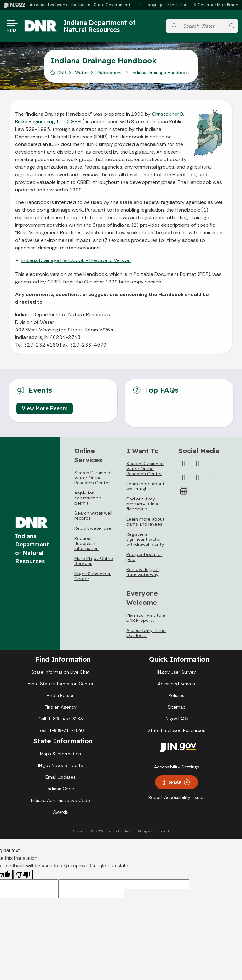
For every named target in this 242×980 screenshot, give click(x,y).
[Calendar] (184, 493)
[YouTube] (184, 480)
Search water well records (93, 518)
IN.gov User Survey (177, 674)
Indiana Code (60, 791)
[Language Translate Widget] (164, 5)
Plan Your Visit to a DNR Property (146, 620)
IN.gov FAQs (177, 721)
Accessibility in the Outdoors (146, 635)
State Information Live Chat (61, 674)
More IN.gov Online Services (94, 563)
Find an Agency (61, 709)
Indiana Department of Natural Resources (105, 27)
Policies (176, 697)
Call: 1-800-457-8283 (60, 721)
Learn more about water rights (145, 488)
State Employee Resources (176, 732)
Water (81, 75)
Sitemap (177, 709)
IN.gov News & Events (60, 767)
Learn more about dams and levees (145, 524)
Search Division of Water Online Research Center (93, 480)
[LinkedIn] (198, 480)
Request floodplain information (86, 545)
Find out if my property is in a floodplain (142, 506)
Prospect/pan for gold (144, 559)
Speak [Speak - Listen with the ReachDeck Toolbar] (176, 784)
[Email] (211, 480)
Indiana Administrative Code (60, 802)
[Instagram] (211, 466)
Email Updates (60, 779)
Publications (110, 75)
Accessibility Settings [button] (177, 769)
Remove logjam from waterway (143, 574)
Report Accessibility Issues (176, 800)
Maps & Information (60, 756)
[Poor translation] (23, 877)
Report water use (93, 530)
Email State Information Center (61, 686)
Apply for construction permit (88, 500)
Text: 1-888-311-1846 (61, 732)
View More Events (45, 410)
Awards (60, 814)
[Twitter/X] (198, 466)
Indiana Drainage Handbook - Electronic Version (76, 262)
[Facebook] (184, 466)
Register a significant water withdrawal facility (145, 541)
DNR (62, 75)
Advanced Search (176, 686)
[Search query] (203, 27)
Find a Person (61, 697)
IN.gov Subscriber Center (92, 578)
